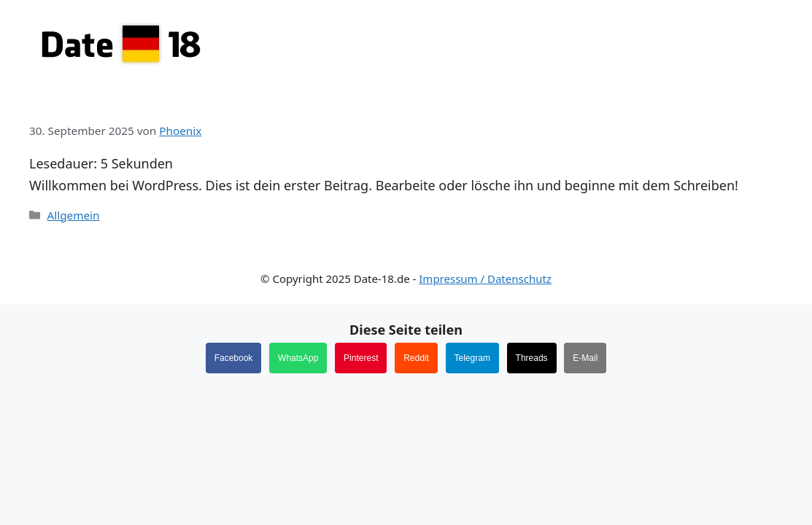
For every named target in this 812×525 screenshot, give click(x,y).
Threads (532, 358)
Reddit (416, 358)
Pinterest (361, 358)
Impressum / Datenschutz (485, 279)
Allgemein (73, 215)
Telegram (472, 358)
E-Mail (585, 358)
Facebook (234, 358)
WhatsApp (298, 358)
